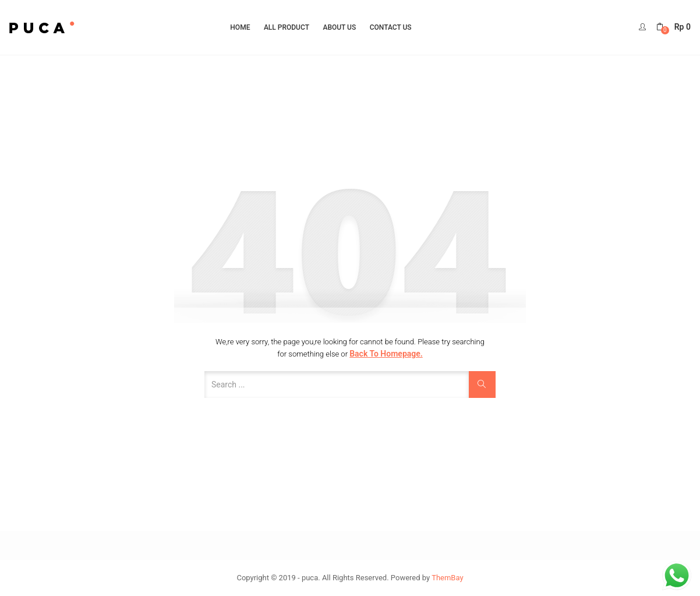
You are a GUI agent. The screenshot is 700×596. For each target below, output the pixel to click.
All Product (287, 27)
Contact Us (391, 27)
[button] (674, 27)
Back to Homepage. (386, 354)
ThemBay (447, 578)
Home (240, 27)
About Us (339, 27)
